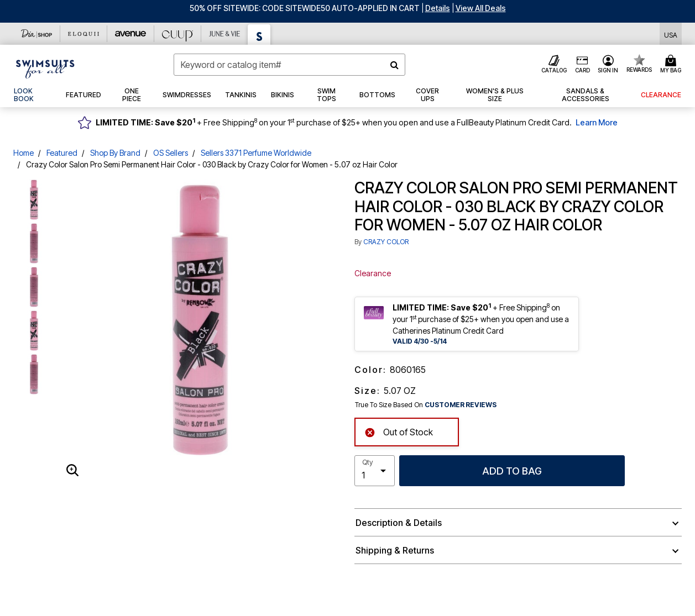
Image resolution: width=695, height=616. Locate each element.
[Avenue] (131, 34)
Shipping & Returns (395, 550)
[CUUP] (178, 34)
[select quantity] (375, 471)
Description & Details (399, 523)
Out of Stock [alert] (399, 431)
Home (23, 153)
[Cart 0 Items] (672, 65)
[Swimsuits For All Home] (45, 68)
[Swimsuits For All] (259, 35)
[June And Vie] (225, 34)
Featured (62, 153)
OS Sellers (171, 153)
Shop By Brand (115, 153)
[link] (33, 95)
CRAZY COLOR (386, 242)
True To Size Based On (426, 405)
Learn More (597, 122)
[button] (438, 8)
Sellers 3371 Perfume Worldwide (256, 153)
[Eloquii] (84, 34)
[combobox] (289, 65)
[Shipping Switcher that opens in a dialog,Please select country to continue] (671, 34)
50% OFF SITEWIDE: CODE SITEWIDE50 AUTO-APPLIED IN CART (305, 8)
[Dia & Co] (37, 34)
